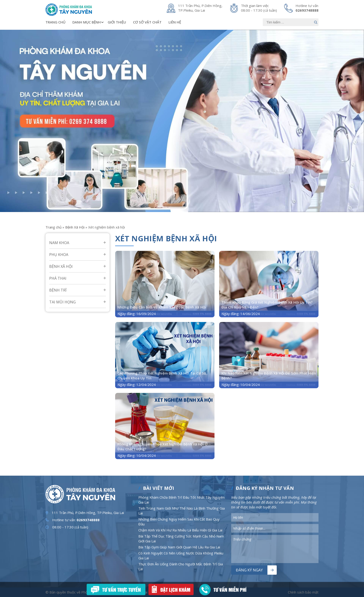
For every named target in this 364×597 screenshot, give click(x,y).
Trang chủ (55, 22)
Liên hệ (175, 22)
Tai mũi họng (62, 302)
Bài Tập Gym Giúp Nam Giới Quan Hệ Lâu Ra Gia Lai (179, 547)
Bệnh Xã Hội (75, 227)
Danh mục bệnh (88, 22)
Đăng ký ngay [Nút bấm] (249, 570)
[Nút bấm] (316, 22)
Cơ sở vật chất (147, 22)
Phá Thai (58, 278)
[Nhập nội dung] (291, 22)
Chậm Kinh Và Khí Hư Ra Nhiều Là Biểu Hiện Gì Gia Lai (180, 530)
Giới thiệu (117, 22)
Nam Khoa (59, 243)
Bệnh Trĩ (58, 290)
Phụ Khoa (59, 255)
